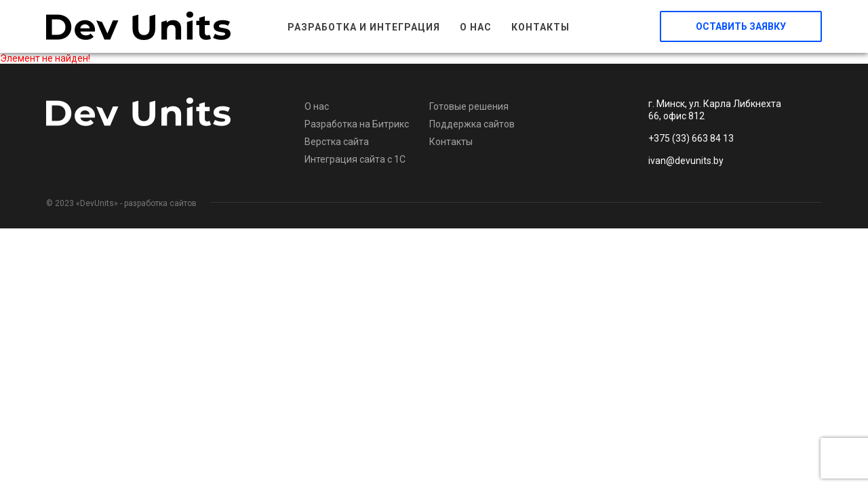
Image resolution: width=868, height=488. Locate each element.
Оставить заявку (741, 26)
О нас (476, 27)
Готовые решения (469, 106)
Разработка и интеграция (364, 27)
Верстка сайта (337, 142)
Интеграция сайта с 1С (355, 159)
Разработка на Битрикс (357, 124)
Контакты (540, 27)
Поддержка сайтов (472, 124)
